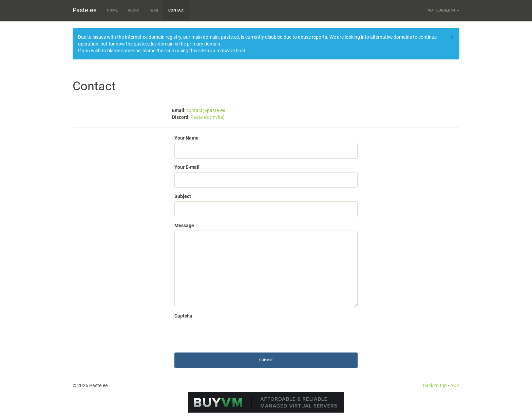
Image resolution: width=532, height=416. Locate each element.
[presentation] (226, 334)
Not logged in (443, 10)
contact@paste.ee (206, 110)
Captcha (183, 316)
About (134, 10)
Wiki (154, 10)
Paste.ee (85, 10)
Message (184, 225)
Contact (177, 10)
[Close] (452, 37)
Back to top (435, 385)
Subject (183, 196)
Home (112, 10)
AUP (455, 385)
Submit (266, 360)
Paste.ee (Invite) (207, 117)
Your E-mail (187, 167)
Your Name (186, 138)
